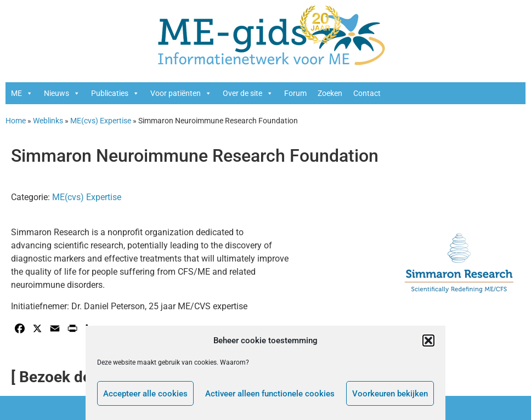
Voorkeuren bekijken (390, 394)
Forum (295, 93)
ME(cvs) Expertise (101, 121)
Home (16, 121)
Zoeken (330, 93)
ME (22, 93)
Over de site (248, 93)
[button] (428, 340)
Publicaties (115, 93)
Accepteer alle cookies (145, 394)
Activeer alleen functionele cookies (270, 394)
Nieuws (62, 93)
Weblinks (48, 121)
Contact (367, 93)
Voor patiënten (181, 93)
